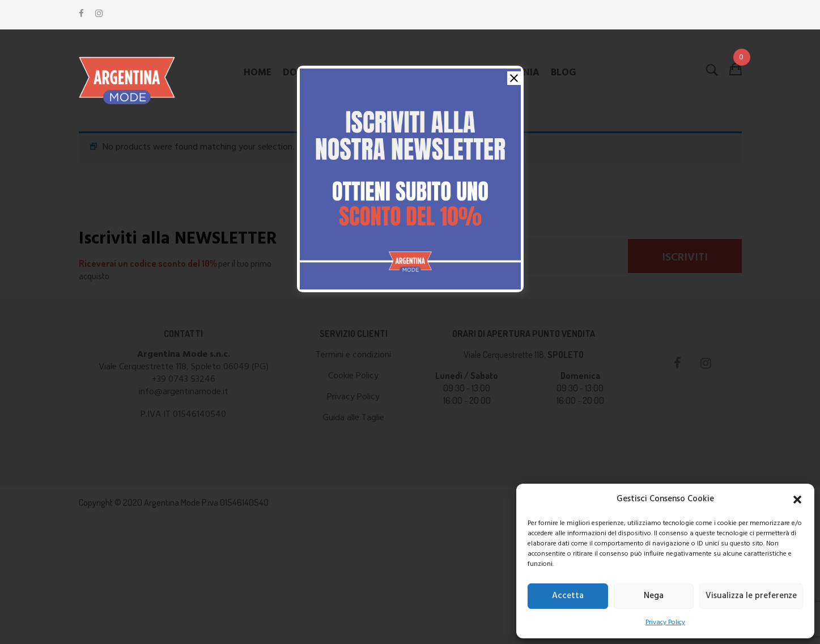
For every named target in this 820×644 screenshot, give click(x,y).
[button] (797, 500)
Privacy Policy (665, 622)
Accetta (568, 596)
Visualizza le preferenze (751, 596)
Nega (654, 596)
